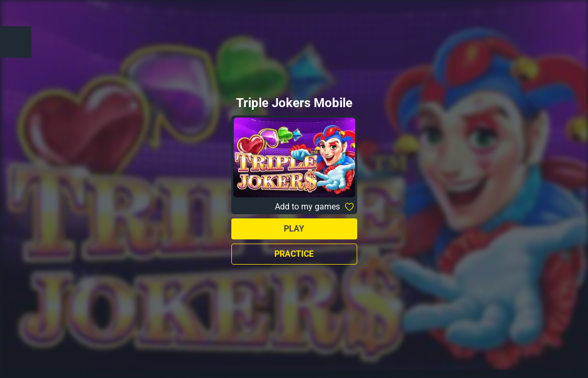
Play (294, 229)
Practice (294, 254)
